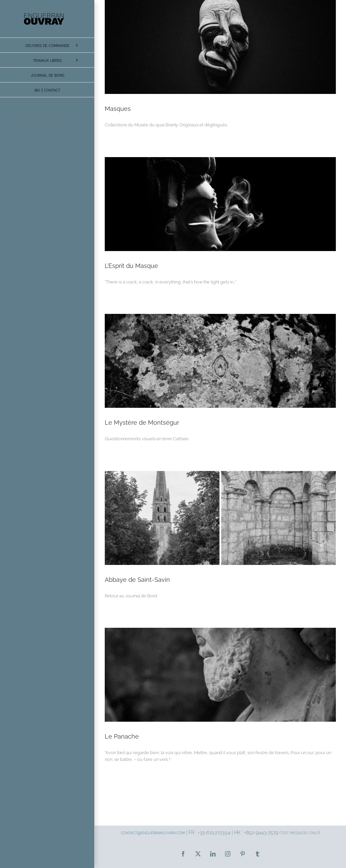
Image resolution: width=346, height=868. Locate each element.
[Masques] (220, 47)
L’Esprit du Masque (131, 266)
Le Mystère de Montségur (142, 423)
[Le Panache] (220, 675)
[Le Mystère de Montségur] (220, 361)
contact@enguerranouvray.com (153, 833)
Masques (118, 109)
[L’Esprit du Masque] (220, 204)
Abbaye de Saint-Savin (137, 580)
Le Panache (122, 736)
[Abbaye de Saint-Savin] (220, 518)
